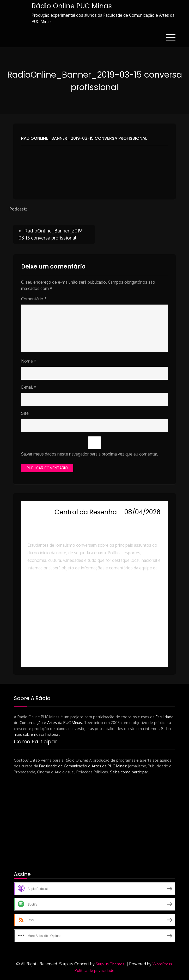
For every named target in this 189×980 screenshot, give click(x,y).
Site (25, 413)
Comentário (34, 299)
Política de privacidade (94, 970)
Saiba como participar (129, 772)
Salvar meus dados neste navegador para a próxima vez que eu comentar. (90, 454)
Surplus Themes (110, 964)
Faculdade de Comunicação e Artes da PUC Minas (83, 766)
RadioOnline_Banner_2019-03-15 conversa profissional (84, 138)
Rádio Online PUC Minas (72, 6)
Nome (29, 361)
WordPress (162, 964)
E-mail (29, 387)
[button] (94, 590)
